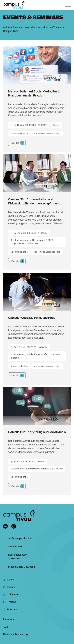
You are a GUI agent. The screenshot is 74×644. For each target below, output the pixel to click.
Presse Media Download (21, 567)
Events (9, 587)
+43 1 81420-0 (16, 546)
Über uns (10, 609)
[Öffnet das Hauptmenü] (68, 5)
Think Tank (11, 594)
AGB (6, 627)
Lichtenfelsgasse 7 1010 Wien (18, 556)
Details (15, 143)
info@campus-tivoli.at (20, 538)
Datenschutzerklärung (15, 634)
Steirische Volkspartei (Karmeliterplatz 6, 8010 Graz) (37, 469)
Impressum (9, 619)
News (8, 580)
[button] (14, 5)
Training (10, 602)
